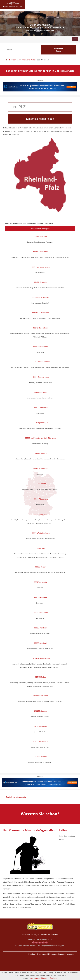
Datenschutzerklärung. (38, 978)
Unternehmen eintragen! (40, 229)
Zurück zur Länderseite (16, 797)
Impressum (71, 954)
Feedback (32, 954)
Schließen (54, 978)
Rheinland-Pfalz (28, 60)
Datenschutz (42, 954)
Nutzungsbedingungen (57, 954)
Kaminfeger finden (59, 50)
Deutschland (12, 60)
